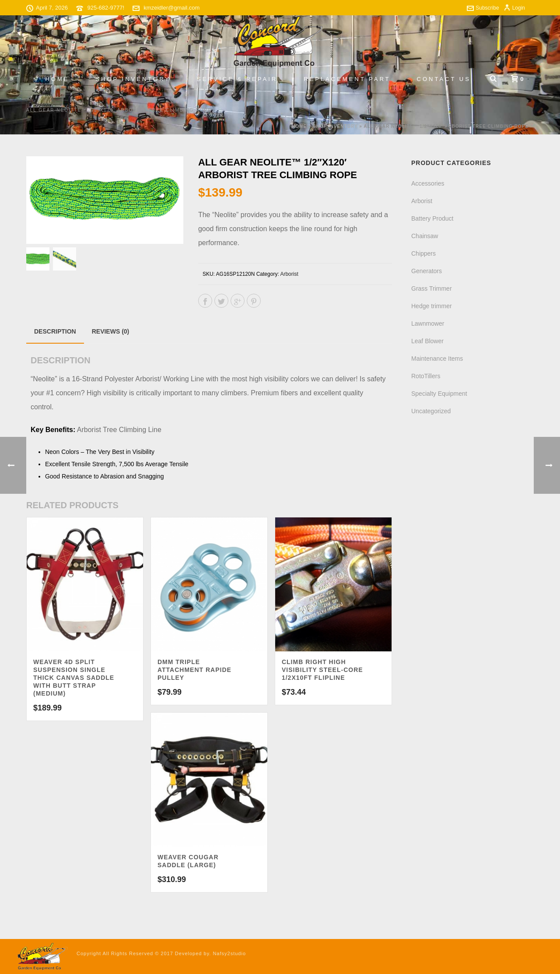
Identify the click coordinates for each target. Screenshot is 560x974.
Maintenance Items (437, 359)
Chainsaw (425, 236)
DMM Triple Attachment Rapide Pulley (194, 670)
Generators (427, 271)
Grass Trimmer (432, 288)
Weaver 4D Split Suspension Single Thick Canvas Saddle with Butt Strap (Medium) (74, 678)
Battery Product (432, 218)
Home (57, 79)
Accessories (428, 183)
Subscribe (483, 8)
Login (514, 8)
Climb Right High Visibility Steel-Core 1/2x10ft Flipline (322, 670)
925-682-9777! (106, 8)
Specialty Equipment (439, 394)
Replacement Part (347, 79)
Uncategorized (431, 411)
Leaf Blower (427, 341)
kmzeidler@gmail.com (171, 8)
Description (55, 331)
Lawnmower (428, 323)
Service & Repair (237, 79)
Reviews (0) (111, 331)
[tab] (55, 331)
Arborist (289, 274)
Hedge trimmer (432, 306)
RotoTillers (426, 376)
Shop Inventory (133, 79)
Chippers (423, 253)
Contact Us (444, 79)
